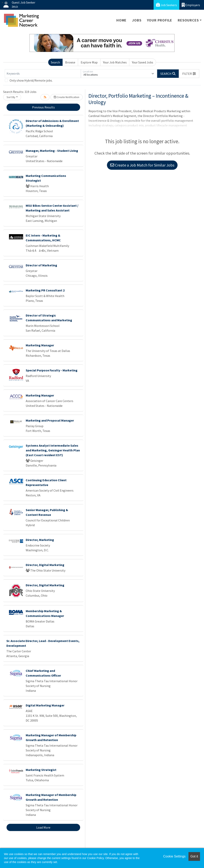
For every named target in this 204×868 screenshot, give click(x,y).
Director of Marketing (41, 265)
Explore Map (89, 62)
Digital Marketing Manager (45, 705)
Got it (194, 856)
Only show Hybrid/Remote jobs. (31, 80)
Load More (43, 827)
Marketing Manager (40, 345)
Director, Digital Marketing (45, 565)
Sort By (11, 97)
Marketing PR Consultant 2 (45, 290)
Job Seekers (166, 5)
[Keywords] (43, 74)
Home (121, 20)
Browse (70, 62)
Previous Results (43, 107)
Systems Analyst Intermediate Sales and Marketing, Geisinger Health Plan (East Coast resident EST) (53, 450)
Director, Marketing (40, 540)
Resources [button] (188, 20)
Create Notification (67, 97)
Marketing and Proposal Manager (50, 420)
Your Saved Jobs (143, 62)
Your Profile (160, 20)
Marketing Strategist (41, 770)
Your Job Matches (115, 62)
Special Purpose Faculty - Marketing (52, 370)
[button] (189, 74)
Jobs (137, 20)
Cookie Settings (174, 856)
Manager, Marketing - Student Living (52, 151)
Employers (191, 5)
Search (55, 62)
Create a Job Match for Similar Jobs (142, 165)
